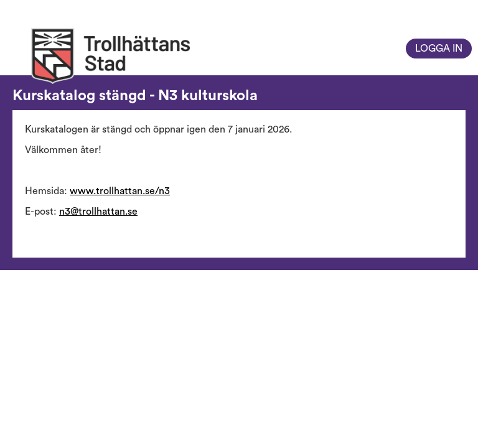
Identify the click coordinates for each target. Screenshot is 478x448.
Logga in (439, 49)
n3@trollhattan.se (98, 212)
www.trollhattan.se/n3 (120, 191)
